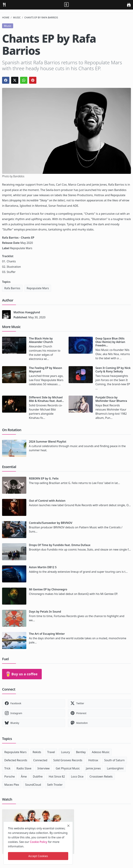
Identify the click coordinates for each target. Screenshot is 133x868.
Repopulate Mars (38, 288)
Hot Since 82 (57, 777)
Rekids (37, 752)
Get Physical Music (68, 768)
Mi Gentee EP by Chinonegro (48, 589)
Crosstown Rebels (101, 777)
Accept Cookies (38, 856)
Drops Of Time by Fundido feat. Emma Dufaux (60, 545)
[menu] (4, 5)
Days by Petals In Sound (45, 612)
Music (17, 17)
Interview (43, 768)
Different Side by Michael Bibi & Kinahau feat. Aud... (46, 399)
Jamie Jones (93, 768)
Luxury (65, 752)
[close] (68, 826)
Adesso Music (101, 752)
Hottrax (93, 760)
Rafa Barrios (12, 288)
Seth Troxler (55, 785)
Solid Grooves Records (68, 760)
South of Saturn (114, 760)
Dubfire (38, 777)
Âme (24, 777)
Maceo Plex (12, 785)
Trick (7, 768)
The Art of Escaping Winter (47, 634)
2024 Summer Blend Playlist (48, 442)
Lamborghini (115, 768)
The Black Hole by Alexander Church (41, 340)
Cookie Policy (39, 842)
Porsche (10, 777)
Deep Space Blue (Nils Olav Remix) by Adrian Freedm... (110, 342)
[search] (129, 5)
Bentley (81, 752)
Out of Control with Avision (47, 501)
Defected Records (16, 760)
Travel (51, 752)
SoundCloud (33, 785)
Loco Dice (77, 777)
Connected (40, 760)
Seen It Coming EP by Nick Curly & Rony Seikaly (113, 370)
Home (6, 17)
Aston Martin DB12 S (43, 567)
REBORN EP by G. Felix (44, 478)
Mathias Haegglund (27, 312)
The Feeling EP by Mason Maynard (45, 370)
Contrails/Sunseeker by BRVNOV (51, 523)
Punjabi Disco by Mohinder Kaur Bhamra (111, 399)
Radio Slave (24, 768)
